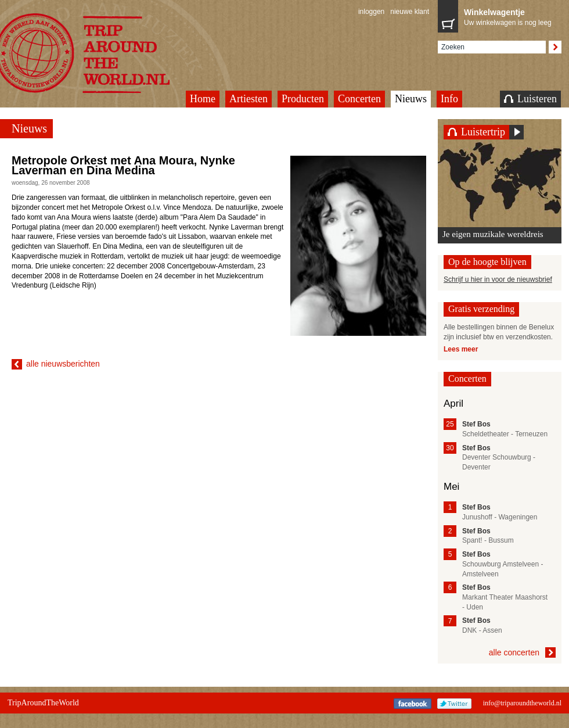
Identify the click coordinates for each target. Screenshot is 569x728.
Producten (303, 99)
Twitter (454, 704)
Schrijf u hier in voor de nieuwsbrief (498, 279)
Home (203, 99)
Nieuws (411, 99)
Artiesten (249, 99)
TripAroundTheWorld (43, 703)
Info (449, 99)
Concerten (359, 99)
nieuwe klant (410, 12)
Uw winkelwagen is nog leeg (510, 16)
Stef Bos (476, 424)
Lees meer (461, 349)
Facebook (413, 704)
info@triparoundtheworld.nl (522, 703)
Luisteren (530, 99)
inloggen (371, 12)
